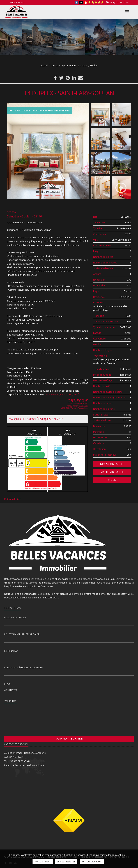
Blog (7, 684)
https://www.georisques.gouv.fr (62, 394)
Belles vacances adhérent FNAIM (22, 634)
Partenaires (11, 651)
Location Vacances (15, 618)
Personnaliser (43, 861)
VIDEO (112, 480)
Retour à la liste (13, 499)
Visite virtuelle (112, 472)
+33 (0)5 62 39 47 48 (118, 2)
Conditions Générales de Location (23, 668)
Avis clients (11, 690)
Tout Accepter (92, 861)
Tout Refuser (66, 861)
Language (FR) (16, 2)
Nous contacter (112, 464)
